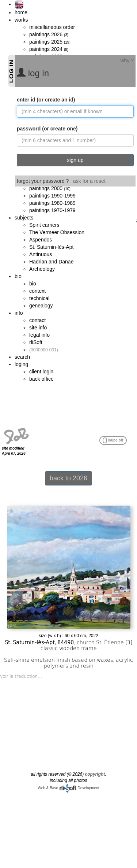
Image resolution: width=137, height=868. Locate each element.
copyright (95, 774)
